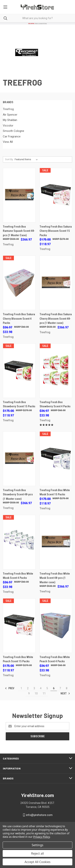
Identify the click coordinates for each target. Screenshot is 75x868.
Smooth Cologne (14, 131)
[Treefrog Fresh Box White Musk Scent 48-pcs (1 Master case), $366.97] (56, 542)
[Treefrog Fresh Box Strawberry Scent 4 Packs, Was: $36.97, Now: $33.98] (56, 371)
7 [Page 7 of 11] (60, 688)
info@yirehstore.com (39, 815)
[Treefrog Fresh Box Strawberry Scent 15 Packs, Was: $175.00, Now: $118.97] (19, 371)
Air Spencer (10, 115)
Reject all (38, 853)
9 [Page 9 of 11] (29, 693)
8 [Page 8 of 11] (67, 688)
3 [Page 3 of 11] (34, 688)
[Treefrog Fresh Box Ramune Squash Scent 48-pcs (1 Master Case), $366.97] (19, 195)
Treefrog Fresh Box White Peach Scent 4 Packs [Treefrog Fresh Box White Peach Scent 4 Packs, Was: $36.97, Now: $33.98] (55, 659)
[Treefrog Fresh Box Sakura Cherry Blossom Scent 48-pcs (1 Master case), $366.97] (56, 283)
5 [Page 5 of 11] (47, 688)
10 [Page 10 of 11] (36, 693)
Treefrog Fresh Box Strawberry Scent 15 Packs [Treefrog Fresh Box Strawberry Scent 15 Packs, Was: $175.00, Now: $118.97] (19, 404)
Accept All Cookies (37, 862)
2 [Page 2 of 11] (28, 688)
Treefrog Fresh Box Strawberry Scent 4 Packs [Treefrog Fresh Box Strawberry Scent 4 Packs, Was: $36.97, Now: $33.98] (55, 404)
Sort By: (9, 159)
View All (8, 142)
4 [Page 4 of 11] (41, 688)
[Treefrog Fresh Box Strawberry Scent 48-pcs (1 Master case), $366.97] (19, 459)
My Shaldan (10, 120)
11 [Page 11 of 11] (44, 693)
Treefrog (8, 109)
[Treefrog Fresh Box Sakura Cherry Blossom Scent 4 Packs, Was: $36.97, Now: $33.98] (19, 283)
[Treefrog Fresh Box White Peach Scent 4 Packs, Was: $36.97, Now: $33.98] (56, 626)
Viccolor (8, 126)
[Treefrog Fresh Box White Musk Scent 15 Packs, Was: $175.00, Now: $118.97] (56, 459)
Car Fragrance (12, 136)
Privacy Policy (42, 837)
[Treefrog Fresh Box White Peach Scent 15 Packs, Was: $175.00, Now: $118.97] (19, 626)
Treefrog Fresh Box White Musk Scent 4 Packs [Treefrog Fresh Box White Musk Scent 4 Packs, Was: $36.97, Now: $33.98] (18, 576)
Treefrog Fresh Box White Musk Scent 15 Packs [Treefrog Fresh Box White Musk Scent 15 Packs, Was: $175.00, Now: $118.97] (55, 492)
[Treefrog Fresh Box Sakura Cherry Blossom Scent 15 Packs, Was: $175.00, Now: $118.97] (56, 195)
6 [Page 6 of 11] (54, 688)
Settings (38, 845)
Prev (10, 688)
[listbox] (27, 159)
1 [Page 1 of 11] (21, 688)
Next (65, 693)
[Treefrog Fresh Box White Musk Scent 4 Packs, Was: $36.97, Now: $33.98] (19, 542)
